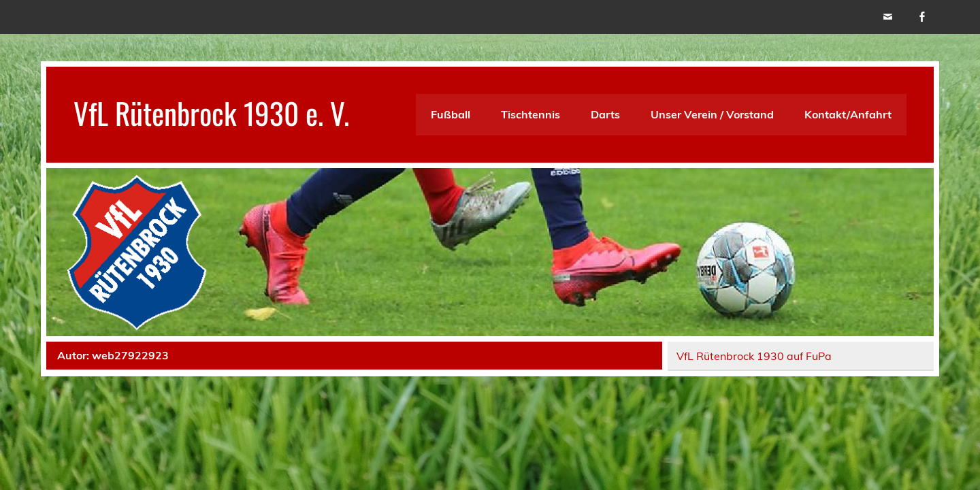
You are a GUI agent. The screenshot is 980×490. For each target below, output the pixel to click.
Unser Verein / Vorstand (712, 114)
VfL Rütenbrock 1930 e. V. (211, 112)
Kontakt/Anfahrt (848, 114)
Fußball (451, 114)
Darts (605, 114)
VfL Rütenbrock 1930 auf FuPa (754, 356)
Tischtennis (530, 114)
